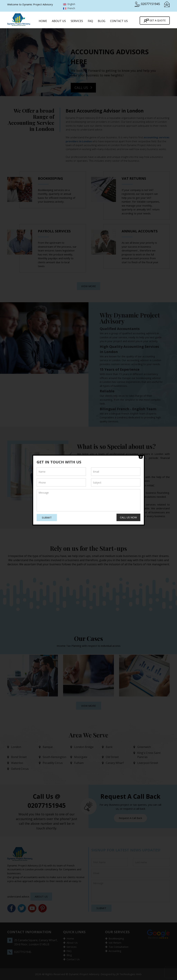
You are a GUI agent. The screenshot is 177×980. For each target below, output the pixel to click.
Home (43, 21)
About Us (59, 21)
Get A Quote (155, 21)
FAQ (90, 21)
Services (77, 21)
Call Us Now (128, 517)
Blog (102, 21)
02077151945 (150, 4)
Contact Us (119, 21)
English (69, 4)
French (69, 8)
